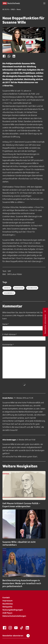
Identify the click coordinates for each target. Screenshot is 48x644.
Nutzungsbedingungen (13, 610)
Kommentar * (8, 345)
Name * (6, 324)
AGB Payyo (7, 613)
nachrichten (32, 288)
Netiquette (7, 607)
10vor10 (7, 288)
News (19, 9)
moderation (19, 288)
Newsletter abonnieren (16, 636)
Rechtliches (8, 604)
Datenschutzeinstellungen (14, 616)
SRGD (13, 9)
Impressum (8, 601)
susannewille (9, 293)
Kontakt (6, 598)
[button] (44, 3)
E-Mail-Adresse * (10, 334)
